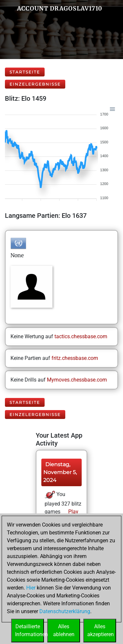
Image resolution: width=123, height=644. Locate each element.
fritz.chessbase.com (75, 358)
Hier (31, 588)
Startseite (25, 72)
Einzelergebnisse (35, 84)
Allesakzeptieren (101, 630)
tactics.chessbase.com (81, 336)
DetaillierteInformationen (30, 630)
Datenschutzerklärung (65, 611)
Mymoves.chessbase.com (77, 380)
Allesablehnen (64, 630)
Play (73, 512)
